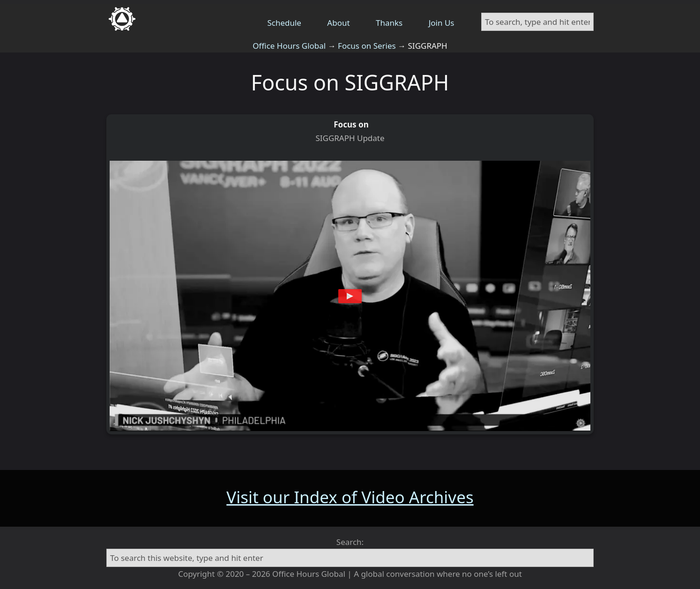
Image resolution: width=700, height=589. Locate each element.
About (338, 23)
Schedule (284, 23)
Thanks (389, 23)
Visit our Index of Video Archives (350, 497)
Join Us (442, 23)
